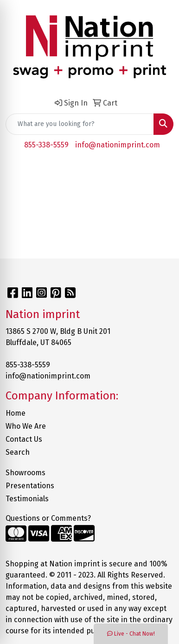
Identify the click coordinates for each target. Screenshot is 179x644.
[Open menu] (160, 172)
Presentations (30, 486)
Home (16, 413)
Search (18, 452)
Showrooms (26, 473)
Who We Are (26, 426)
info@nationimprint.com (118, 145)
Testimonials (27, 499)
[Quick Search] (80, 124)
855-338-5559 (46, 145)
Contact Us (24, 439)
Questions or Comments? (48, 518)
